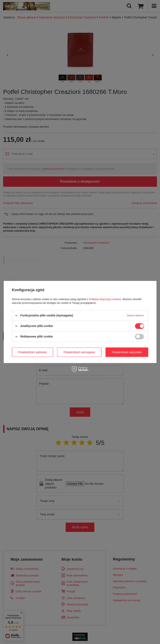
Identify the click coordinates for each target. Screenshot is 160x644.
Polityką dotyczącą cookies (105, 299)
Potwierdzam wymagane (79, 352)
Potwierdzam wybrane (32, 352)
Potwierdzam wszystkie (127, 352)
